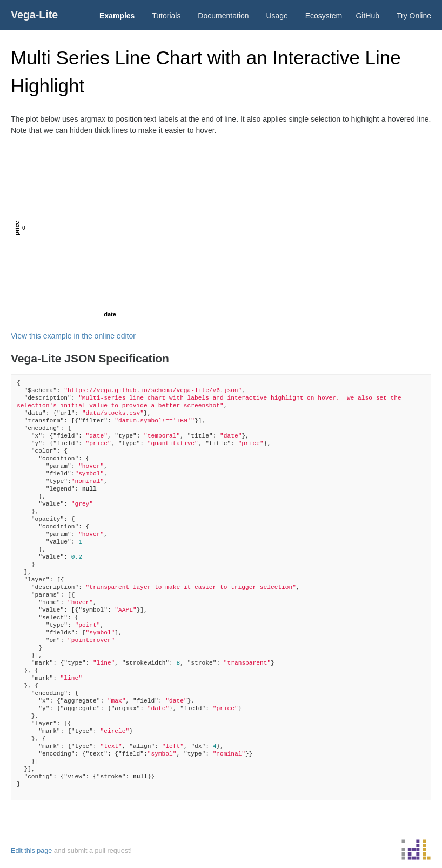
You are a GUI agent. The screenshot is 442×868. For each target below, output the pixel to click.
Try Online (414, 16)
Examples (117, 16)
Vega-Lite (34, 15)
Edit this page (31, 851)
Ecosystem (324, 16)
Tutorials (166, 16)
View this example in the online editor (73, 336)
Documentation (223, 16)
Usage (277, 16)
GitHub (367, 16)
